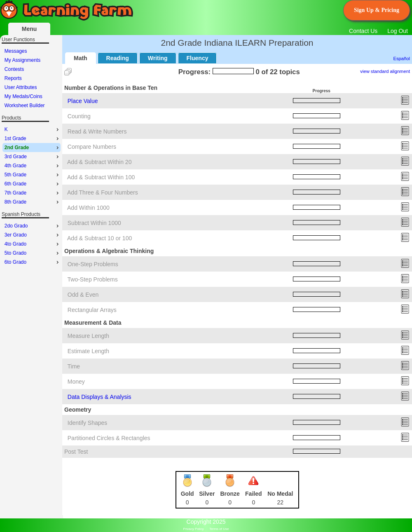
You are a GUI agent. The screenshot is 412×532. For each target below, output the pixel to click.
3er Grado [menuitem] (33, 235)
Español (402, 59)
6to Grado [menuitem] (33, 262)
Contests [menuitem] (14, 69)
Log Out (398, 31)
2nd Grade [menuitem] (33, 148)
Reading (118, 58)
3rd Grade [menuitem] (33, 157)
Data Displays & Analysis (99, 397)
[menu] (32, 78)
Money (76, 382)
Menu (29, 29)
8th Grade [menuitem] (33, 202)
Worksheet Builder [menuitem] (25, 105)
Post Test (76, 452)
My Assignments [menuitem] (22, 60)
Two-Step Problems (93, 279)
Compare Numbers (92, 147)
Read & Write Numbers (97, 131)
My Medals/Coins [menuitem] (23, 96)
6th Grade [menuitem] (33, 184)
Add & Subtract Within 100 (101, 177)
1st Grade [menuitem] (33, 138)
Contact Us (363, 31)
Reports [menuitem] (13, 78)
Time (74, 366)
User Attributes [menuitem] (21, 87)
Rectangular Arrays (92, 310)
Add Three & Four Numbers (103, 192)
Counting (79, 116)
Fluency (198, 58)
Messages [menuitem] (16, 51)
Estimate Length (88, 351)
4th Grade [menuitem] (33, 166)
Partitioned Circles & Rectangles (109, 438)
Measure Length (88, 336)
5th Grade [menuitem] (33, 175)
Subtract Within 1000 (94, 223)
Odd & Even (83, 295)
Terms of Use (219, 529)
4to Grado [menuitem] (33, 244)
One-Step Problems (93, 264)
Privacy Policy (194, 529)
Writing (158, 58)
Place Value (83, 101)
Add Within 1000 (88, 208)
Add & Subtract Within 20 (99, 162)
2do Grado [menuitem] (33, 226)
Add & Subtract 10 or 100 (99, 238)
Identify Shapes (88, 423)
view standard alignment (385, 71)
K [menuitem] (33, 129)
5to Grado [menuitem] (33, 253)
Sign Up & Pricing (377, 10)
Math (81, 58)
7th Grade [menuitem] (33, 193)
